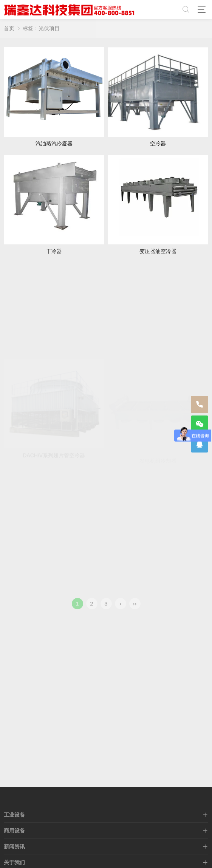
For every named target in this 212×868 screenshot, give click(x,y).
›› (135, 608)
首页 (9, 28)
